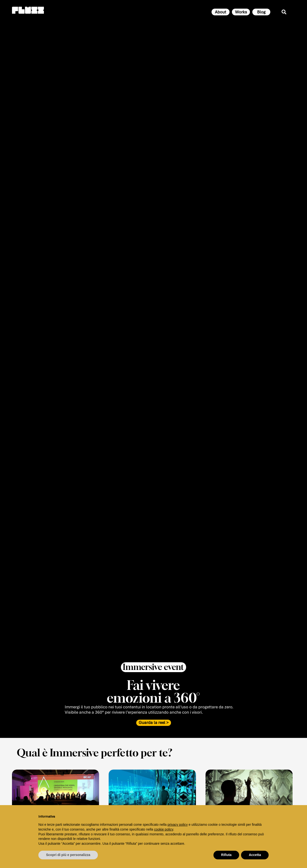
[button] (154, 672)
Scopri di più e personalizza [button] (68, 855)
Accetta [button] (255, 855)
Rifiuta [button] (226, 855)
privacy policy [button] (178, 825)
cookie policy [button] (164, 829)
